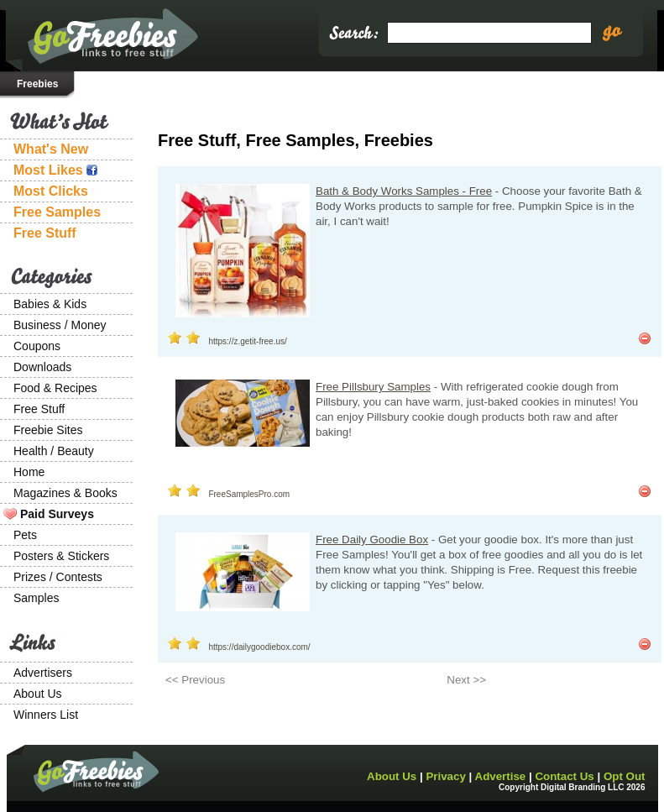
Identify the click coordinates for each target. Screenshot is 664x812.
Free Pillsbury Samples (373, 387)
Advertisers (43, 673)
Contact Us (564, 776)
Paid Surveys (57, 514)
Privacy (445, 776)
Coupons (37, 346)
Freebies (37, 84)
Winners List (46, 715)
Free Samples (57, 212)
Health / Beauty (54, 451)
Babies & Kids (50, 304)
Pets (25, 535)
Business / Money (60, 325)
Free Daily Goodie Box (372, 540)
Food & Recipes (55, 388)
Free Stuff (45, 233)
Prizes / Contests (58, 577)
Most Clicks (51, 191)
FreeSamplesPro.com (249, 494)
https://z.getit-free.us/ (247, 341)
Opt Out (625, 776)
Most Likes (55, 170)
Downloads (42, 367)
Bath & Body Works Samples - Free (404, 191)
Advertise (501, 776)
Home (29, 472)
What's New (51, 149)
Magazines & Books (65, 493)
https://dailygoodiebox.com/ (259, 647)
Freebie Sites (48, 430)
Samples (36, 598)
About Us (38, 694)
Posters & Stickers (61, 556)
